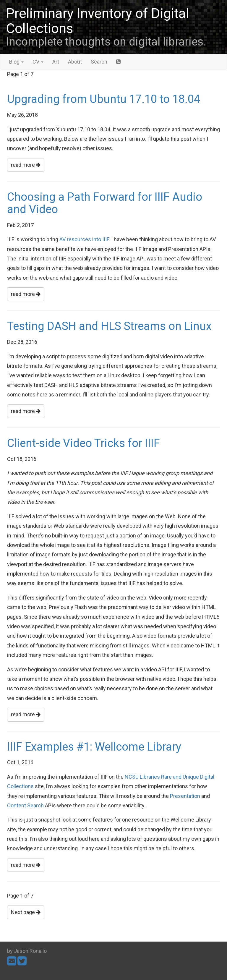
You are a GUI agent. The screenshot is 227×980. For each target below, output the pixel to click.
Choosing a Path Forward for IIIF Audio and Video (105, 203)
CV (38, 62)
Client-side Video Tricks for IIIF (83, 443)
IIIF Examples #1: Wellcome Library (94, 747)
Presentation (185, 796)
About (75, 62)
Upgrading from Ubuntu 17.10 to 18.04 (104, 99)
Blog (16, 62)
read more (26, 165)
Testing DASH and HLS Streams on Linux (109, 326)
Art (56, 62)
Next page (26, 912)
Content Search (25, 805)
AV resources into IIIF (84, 239)
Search (99, 62)
